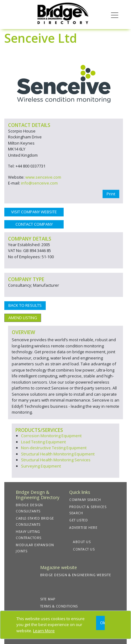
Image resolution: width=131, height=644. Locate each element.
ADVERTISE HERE (83, 528)
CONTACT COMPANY (34, 224)
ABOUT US (82, 542)
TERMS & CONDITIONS (59, 606)
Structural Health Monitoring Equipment (58, 454)
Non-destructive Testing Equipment (54, 448)
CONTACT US (84, 549)
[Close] (100, 623)
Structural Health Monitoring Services (56, 460)
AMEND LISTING (23, 318)
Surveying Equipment (41, 466)
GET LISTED (78, 520)
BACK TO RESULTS (25, 305)
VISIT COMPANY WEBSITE (34, 212)
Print (111, 194)
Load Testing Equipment (43, 442)
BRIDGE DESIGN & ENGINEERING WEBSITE (76, 575)
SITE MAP (48, 599)
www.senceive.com (43, 177)
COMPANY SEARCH (85, 500)
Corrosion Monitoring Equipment (51, 436)
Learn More (44, 631)
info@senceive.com (39, 183)
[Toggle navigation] (115, 15)
